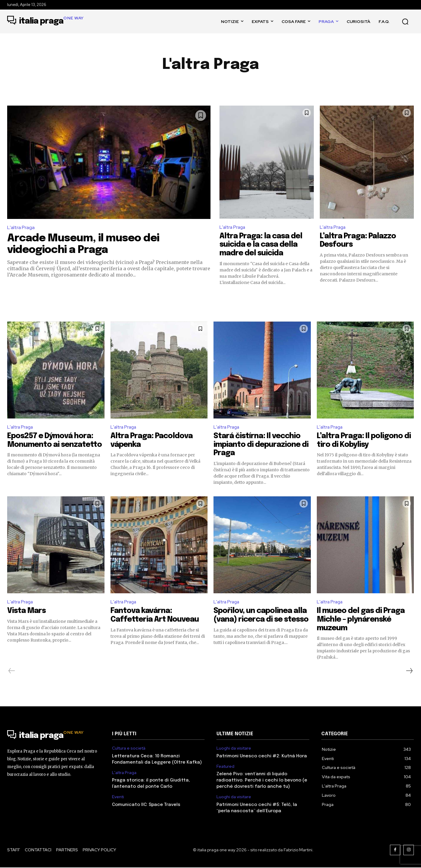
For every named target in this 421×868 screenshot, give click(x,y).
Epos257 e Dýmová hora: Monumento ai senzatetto (53, 445)
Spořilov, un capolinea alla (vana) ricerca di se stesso (262, 620)
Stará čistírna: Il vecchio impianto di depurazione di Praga (259, 445)
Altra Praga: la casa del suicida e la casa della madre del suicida (263, 245)
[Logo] (46, 21)
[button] (405, 21)
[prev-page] (12, 671)
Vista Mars (27, 611)
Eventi (118, 797)
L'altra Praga (21, 227)
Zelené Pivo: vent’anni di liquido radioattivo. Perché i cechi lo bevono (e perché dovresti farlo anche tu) (262, 781)
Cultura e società (129, 749)
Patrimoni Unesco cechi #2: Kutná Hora (262, 756)
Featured (225, 767)
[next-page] (409, 671)
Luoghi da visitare (234, 749)
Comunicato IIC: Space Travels (146, 805)
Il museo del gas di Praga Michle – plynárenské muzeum (363, 620)
